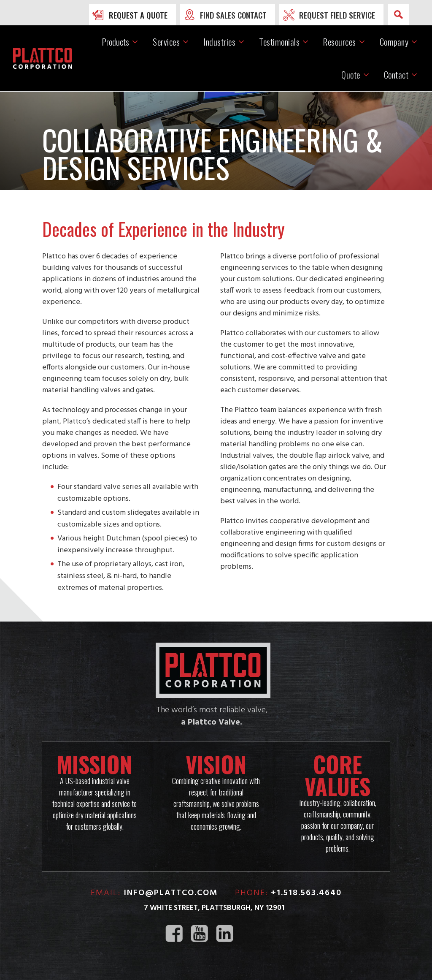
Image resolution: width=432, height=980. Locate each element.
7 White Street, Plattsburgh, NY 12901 (214, 908)
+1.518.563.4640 (306, 893)
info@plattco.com (171, 893)
